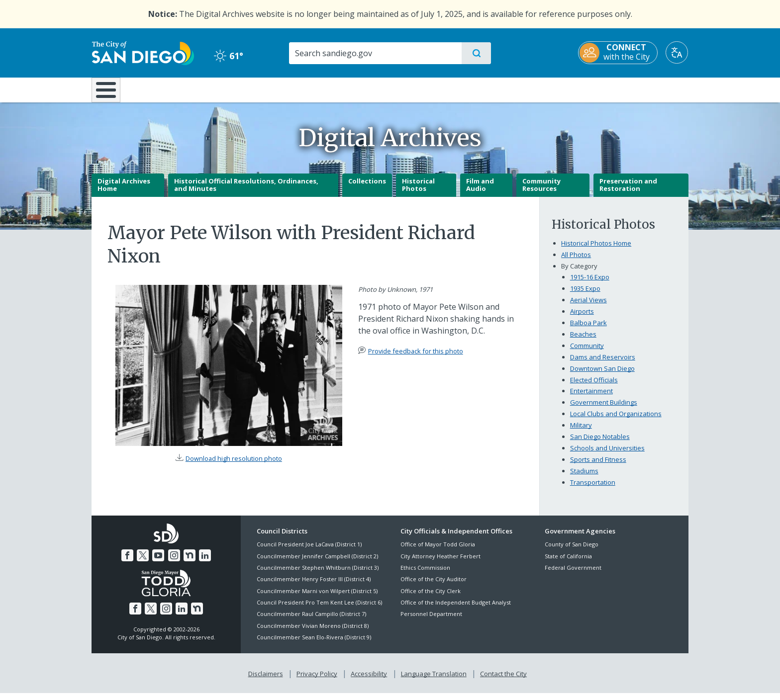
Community (587, 352)
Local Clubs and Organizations (616, 421)
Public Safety (543, 89)
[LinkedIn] (205, 562)
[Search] (375, 53)
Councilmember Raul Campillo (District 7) (311, 621)
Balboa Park (588, 330)
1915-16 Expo (590, 284)
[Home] (111, 93)
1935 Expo (585, 295)
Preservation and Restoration (628, 192)
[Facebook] (127, 562)
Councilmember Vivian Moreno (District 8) (313, 633)
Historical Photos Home (596, 250)
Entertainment (591, 398)
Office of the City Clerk (431, 598)
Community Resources (541, 192)
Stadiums (584, 478)
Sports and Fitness (598, 467)
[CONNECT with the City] (618, 53)
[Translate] (677, 52)
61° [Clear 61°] (228, 56)
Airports (582, 318)
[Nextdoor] (190, 562)
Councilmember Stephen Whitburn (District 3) (318, 574)
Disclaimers (266, 681)
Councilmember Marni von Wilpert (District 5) (317, 598)
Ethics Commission (425, 574)
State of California (568, 563)
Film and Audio (480, 192)
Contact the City (503, 681)
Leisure (176, 89)
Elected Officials (594, 387)
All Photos (576, 262)
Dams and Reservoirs (603, 364)
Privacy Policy (317, 681)
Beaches (583, 341)
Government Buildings (604, 410)
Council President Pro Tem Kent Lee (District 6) (319, 609)
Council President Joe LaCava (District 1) (309, 552)
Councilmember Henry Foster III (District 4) (314, 586)
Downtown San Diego (602, 375)
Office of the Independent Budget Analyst (456, 609)
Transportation (593, 490)
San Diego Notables (600, 444)
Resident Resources (267, 89)
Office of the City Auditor (434, 586)
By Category (579, 273)
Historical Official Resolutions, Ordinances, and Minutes (246, 192)
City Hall (640, 89)
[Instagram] (174, 562)
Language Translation (434, 681)
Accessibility (369, 681)
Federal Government (573, 574)
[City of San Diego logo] (143, 52)
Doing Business (355, 89)
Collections (367, 188)
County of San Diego (572, 552)
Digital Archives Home (124, 192)
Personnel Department (431, 621)
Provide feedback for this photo (416, 358)
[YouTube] (158, 562)
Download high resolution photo (234, 466)
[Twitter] (143, 562)
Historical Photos (418, 192)
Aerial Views (588, 307)
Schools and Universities (607, 455)
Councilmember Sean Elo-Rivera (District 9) (314, 645)
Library (446, 89)
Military (581, 433)
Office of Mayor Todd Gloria (438, 552)
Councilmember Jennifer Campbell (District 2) (317, 563)
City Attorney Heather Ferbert (440, 563)
